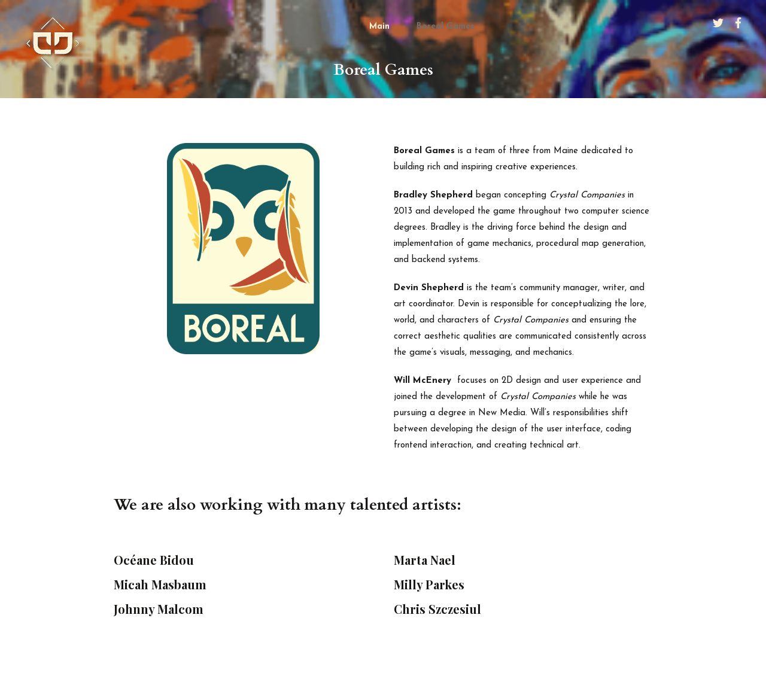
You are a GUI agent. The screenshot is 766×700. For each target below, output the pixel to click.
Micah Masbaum (160, 584)
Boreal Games (446, 27)
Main (379, 27)
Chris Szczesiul (437, 609)
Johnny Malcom (159, 609)
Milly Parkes (429, 584)
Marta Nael (425, 560)
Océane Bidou (154, 560)
